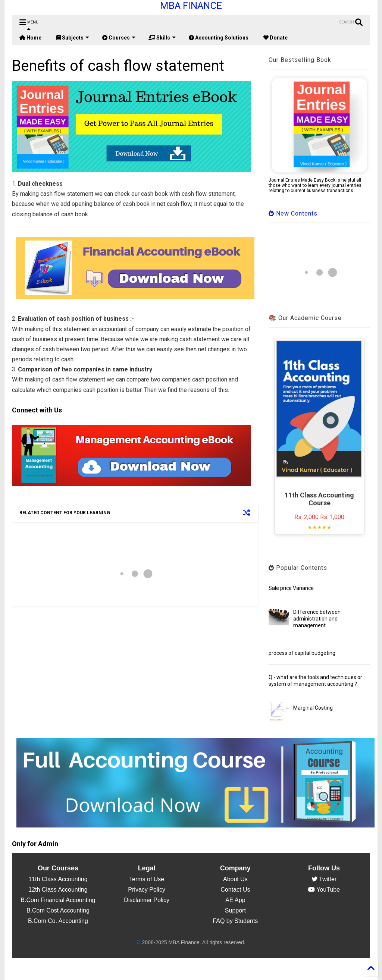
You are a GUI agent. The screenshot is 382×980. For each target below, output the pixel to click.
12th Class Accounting (58, 890)
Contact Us (235, 890)
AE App (235, 900)
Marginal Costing (313, 708)
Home (30, 38)
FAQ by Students (235, 921)
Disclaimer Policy (147, 900)
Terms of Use (147, 879)
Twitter (324, 879)
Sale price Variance (291, 588)
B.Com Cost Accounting (58, 910)
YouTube (324, 890)
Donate (275, 38)
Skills (162, 38)
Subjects (73, 38)
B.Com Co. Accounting (58, 921)
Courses (119, 38)
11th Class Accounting (58, 879)
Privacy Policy (147, 890)
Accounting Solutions (219, 38)
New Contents (293, 213)
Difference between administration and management (317, 619)
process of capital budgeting (302, 653)
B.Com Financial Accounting (58, 900)
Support (235, 910)
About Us (235, 879)
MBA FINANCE (191, 6)
